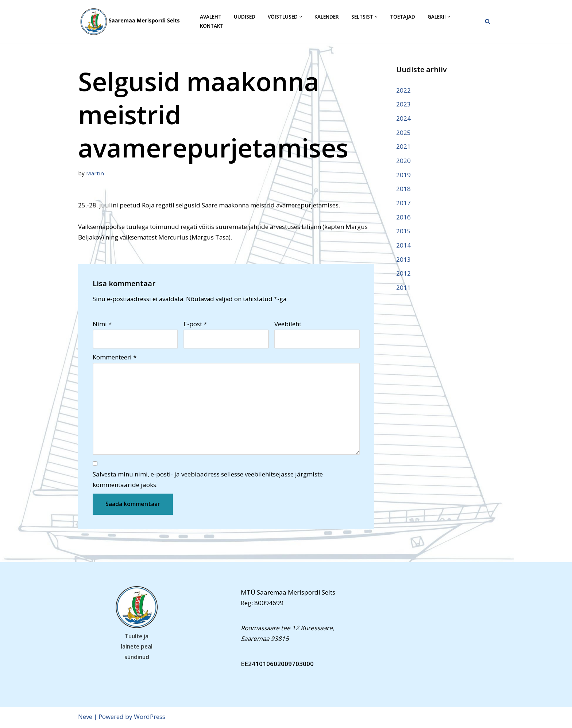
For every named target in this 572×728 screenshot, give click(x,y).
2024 (403, 118)
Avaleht (211, 17)
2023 (403, 104)
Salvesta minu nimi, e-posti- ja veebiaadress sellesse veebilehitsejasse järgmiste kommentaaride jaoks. (208, 481)
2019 (403, 175)
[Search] (488, 21)
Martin (95, 173)
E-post (195, 324)
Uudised (245, 17)
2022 (403, 90)
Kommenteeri (115, 358)
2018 (403, 189)
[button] (301, 17)
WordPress (150, 718)
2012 (403, 274)
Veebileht (288, 324)
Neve (85, 718)
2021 (403, 147)
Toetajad (403, 17)
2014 (403, 246)
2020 (403, 161)
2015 (403, 232)
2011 (403, 289)
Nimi (102, 324)
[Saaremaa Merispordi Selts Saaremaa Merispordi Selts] (133, 22)
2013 (403, 260)
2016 (403, 218)
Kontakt (212, 26)
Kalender (327, 17)
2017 (403, 204)
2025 (403, 133)
